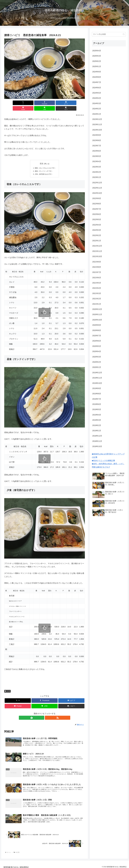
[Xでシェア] (11, 103)
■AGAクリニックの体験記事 (103, 461)
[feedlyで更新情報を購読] (42, 713)
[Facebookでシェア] (24, 103)
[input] (109, 34)
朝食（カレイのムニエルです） (45, 163)
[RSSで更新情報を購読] (47, 713)
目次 (42, 158)
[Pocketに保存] (51, 103)
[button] (78, 103)
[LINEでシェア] (65, 103)
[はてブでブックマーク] (38, 103)
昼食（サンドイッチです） (44, 166)
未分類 (7, 686)
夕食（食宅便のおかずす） (44, 169)
